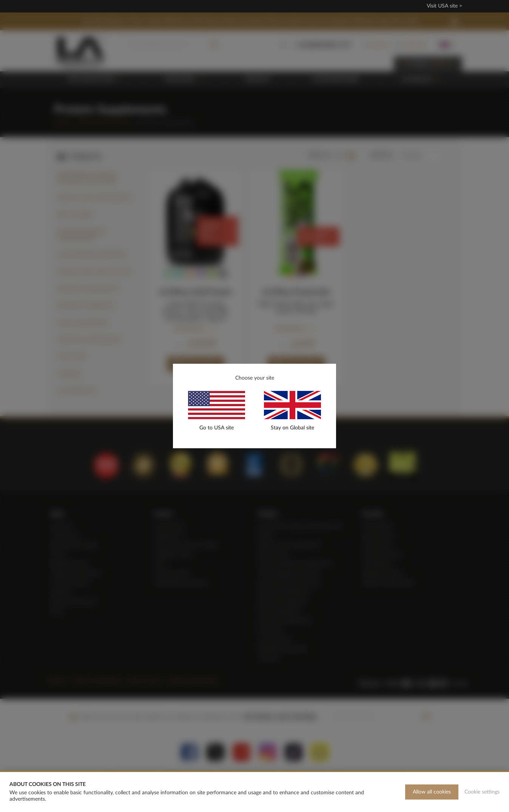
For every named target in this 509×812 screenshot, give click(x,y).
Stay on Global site (292, 428)
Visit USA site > (444, 6)
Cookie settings (482, 792)
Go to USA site (217, 428)
